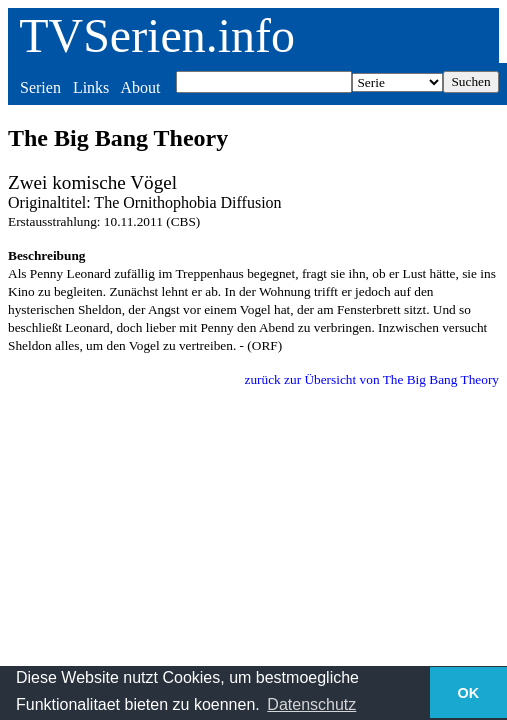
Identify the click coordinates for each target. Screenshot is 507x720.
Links (91, 87)
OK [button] (469, 693)
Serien (40, 87)
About (140, 87)
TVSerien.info (157, 35)
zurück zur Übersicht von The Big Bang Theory (371, 379)
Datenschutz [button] (311, 704)
